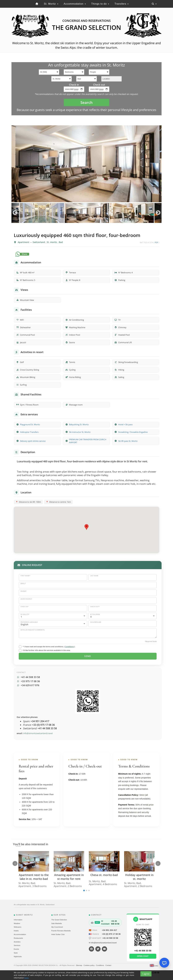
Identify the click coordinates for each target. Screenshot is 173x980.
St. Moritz (51, 4)
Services (17, 945)
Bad (61, 242)
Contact (109, 965)
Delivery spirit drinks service (33, 441)
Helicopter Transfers (29, 432)
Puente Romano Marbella (61, 931)
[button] (86, 527)
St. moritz (52, 242)
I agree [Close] (146, 976)
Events (16, 949)
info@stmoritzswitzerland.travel (38, 733)
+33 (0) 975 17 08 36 (111, 934)
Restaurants (18, 938)
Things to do (100, 4)
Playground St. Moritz (30, 424)
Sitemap (79, 965)
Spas (16, 953)
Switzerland (39, 242)
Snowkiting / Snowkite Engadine (133, 432)
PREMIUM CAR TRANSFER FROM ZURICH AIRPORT (88, 441)
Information (18, 920)
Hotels (16, 931)
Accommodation (75, 4)
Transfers (122, 4)
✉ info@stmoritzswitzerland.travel (103, 943)
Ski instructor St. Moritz (80, 432)
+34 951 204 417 (109, 930)
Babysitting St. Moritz (79, 424)
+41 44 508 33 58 (110, 938)
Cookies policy (89, 965)
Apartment (24, 242)
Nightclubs (18, 957)
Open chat (143, 956)
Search (86, 102)
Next (158, 213)
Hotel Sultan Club (58, 934)
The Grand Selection (59, 920)
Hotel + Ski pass (125, 424)
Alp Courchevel (57, 927)
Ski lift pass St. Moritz (128, 441)
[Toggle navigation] (154, 4)
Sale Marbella (57, 923)
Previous (15, 213)
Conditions (69, 647)
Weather (17, 923)
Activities (17, 942)
